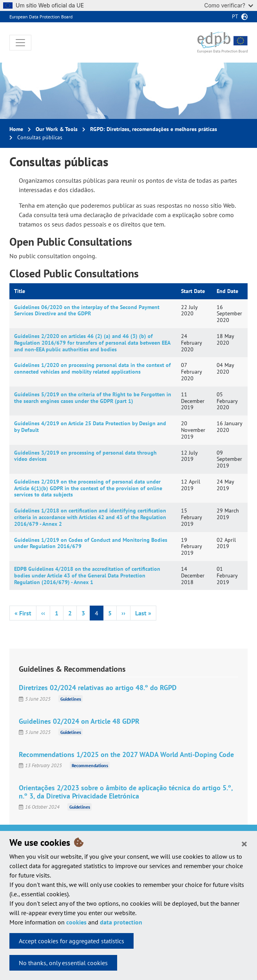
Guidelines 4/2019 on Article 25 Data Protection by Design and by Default (90, 427)
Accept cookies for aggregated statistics (71, 941)
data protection (121, 922)
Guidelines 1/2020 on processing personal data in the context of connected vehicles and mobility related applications (92, 368)
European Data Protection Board (41, 17)
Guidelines (71, 699)
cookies (76, 922)
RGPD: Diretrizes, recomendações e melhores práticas (154, 129)
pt (235, 16)
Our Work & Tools (57, 129)
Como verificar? (229, 5)
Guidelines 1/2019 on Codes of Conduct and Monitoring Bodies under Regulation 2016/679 (91, 543)
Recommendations (90, 765)
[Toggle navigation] (20, 43)
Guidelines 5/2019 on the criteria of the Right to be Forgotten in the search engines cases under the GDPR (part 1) (93, 398)
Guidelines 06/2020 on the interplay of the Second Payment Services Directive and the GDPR (87, 310)
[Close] (244, 843)
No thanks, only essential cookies (63, 963)
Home (16, 129)
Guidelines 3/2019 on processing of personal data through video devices (85, 456)
